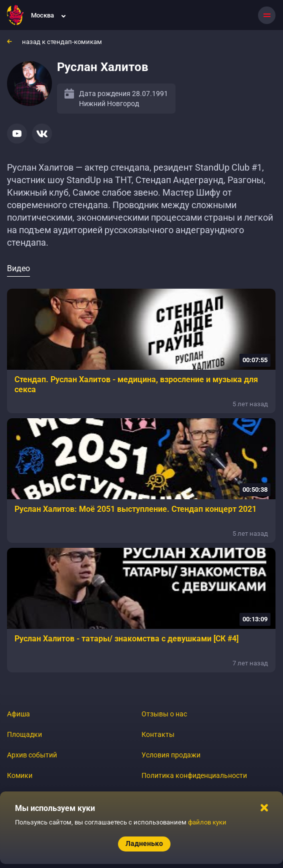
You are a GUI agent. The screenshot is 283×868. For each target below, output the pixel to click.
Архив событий (32, 755)
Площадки (24, 734)
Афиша (18, 714)
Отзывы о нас (164, 714)
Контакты (158, 734)
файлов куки (207, 822)
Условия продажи (171, 755)
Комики (20, 775)
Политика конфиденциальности (194, 775)
